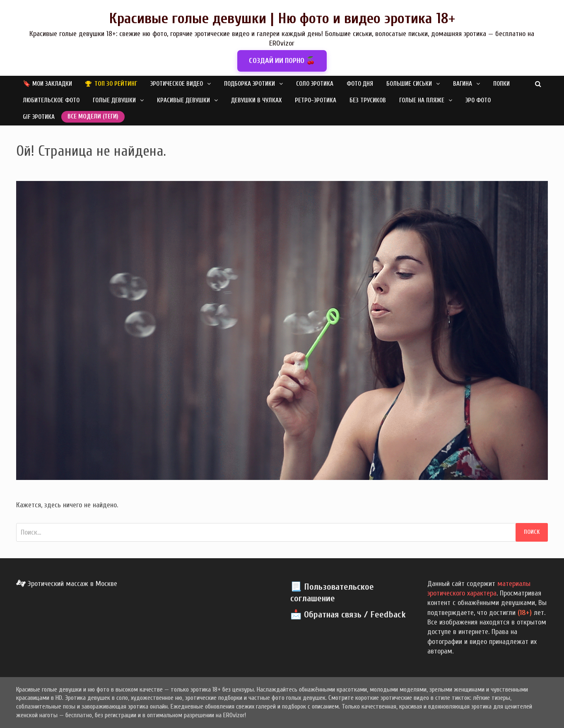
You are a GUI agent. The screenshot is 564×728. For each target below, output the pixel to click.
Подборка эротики (249, 84)
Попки (501, 84)
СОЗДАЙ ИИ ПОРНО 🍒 (282, 61)
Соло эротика (315, 84)
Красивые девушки (183, 100)
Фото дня (360, 84)
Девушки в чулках (256, 100)
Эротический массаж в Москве (67, 584)
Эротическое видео (177, 84)
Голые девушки (114, 100)
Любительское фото (51, 100)
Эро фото (478, 100)
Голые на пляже (422, 100)
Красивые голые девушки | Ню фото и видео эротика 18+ (282, 18)
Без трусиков (368, 100)
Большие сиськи (409, 84)
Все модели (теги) (93, 117)
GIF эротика (39, 117)
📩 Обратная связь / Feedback (348, 615)
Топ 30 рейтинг (116, 84)
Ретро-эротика (316, 100)
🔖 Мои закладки (47, 84)
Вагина (463, 84)
